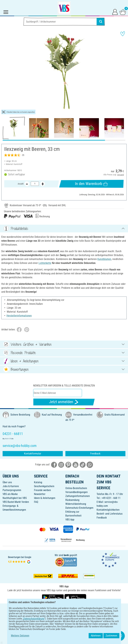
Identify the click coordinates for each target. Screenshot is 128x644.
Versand (120, 175)
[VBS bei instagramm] (61, 464)
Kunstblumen (104, 259)
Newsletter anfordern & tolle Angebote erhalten (64, 386)
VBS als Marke (10, 494)
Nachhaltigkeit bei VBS (15, 498)
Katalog (38, 482)
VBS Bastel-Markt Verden (16, 502)
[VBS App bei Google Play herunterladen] (53, 598)
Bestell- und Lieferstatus (110, 514)
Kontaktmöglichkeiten (108, 510)
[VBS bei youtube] (75, 464)
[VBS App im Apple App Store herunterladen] (75, 598)
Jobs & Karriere (11, 486)
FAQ (36, 502)
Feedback (95, 454)
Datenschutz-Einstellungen (79, 508)
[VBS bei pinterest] (68, 464)
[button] (5, 72)
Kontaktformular (33, 454)
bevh (66, 555)
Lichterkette (45, 263)
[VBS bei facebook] (54, 464)
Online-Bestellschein (76, 488)
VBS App (70, 520)
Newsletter (40, 494)
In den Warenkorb (91, 184)
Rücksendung (72, 500)
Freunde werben (42, 490)
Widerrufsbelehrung (76, 504)
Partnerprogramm (12, 490)
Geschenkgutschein (44, 486)
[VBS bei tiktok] (83, 464)
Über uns (7, 482)
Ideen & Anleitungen (45, 498)
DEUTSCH (64, 608)
